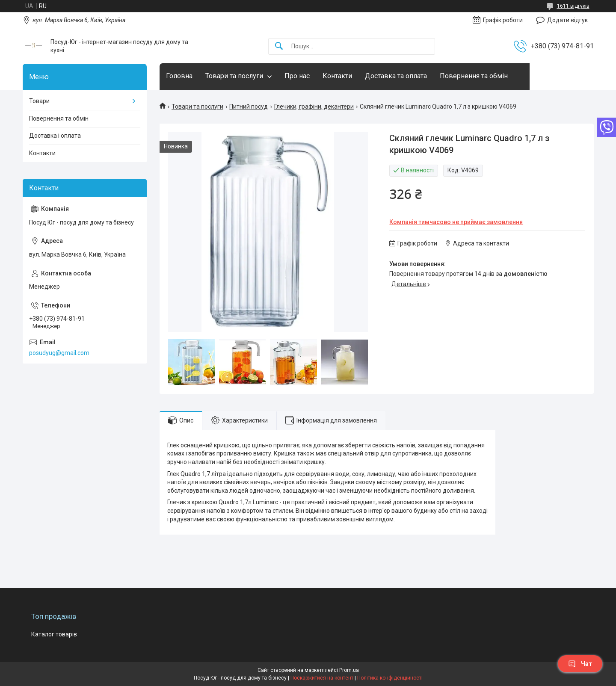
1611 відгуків (573, 6)
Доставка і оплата (55, 136)
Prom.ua (349, 670)
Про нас (297, 76)
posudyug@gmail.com (59, 353)
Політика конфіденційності (390, 678)
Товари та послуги (234, 76)
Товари (39, 101)
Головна (179, 76)
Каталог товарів (54, 634)
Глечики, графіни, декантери (314, 106)
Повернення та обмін (474, 76)
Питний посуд (249, 106)
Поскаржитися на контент (322, 678)
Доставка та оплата (396, 76)
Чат (580, 664)
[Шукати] (279, 46)
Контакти (337, 76)
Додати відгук (567, 20)
